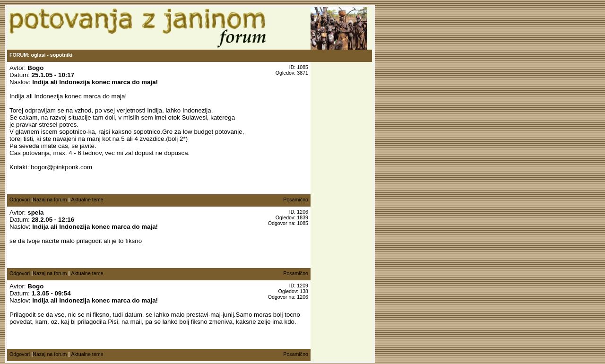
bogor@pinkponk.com (61, 167)
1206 (302, 297)
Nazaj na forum (50, 199)
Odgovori (20, 199)
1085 (302, 223)
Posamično (296, 199)
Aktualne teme (87, 199)
